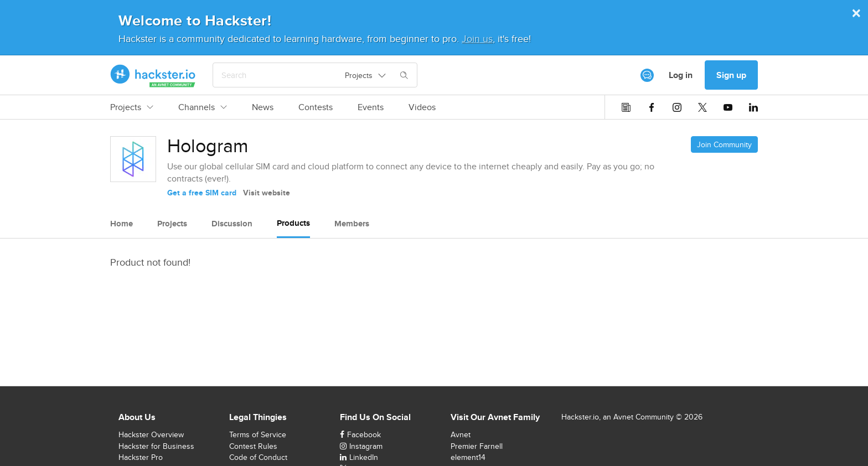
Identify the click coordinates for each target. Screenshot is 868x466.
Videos (422, 107)
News (263, 107)
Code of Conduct (258, 457)
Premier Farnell (477, 446)
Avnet (461, 434)
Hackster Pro (141, 457)
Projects (132, 107)
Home (122, 224)
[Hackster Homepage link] (153, 75)
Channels (203, 107)
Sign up (731, 75)
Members (352, 224)
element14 (468, 457)
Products (293, 223)
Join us (477, 38)
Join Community (724, 144)
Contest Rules (253, 446)
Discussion (232, 224)
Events (371, 107)
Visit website (267, 193)
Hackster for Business (156, 446)
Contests (316, 107)
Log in (681, 75)
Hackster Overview (151, 434)
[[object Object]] (647, 75)
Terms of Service (258, 434)
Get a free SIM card (202, 193)
